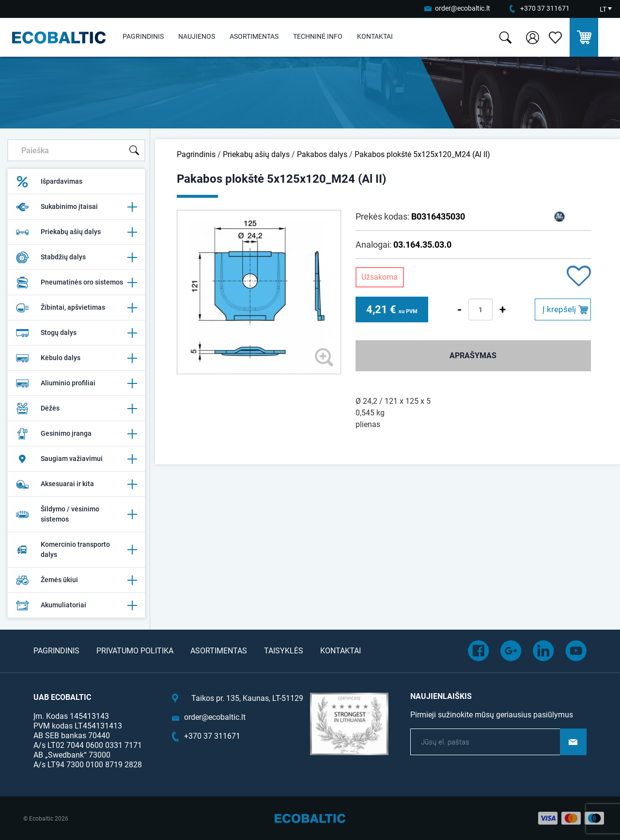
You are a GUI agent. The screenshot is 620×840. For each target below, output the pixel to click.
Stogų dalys (76, 333)
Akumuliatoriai (76, 605)
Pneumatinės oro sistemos (76, 283)
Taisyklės (284, 651)
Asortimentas (254, 36)
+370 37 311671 (545, 8)
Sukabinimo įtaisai (76, 207)
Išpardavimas (49, 182)
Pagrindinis (143, 36)
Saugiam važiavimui (76, 459)
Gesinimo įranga (76, 434)
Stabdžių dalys (76, 257)
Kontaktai (375, 36)
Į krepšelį (559, 309)
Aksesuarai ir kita (76, 484)
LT (603, 9)
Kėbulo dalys (76, 358)
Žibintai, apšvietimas (76, 308)
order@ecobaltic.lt (463, 8)
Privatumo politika (135, 651)
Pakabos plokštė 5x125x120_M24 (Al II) (422, 154)
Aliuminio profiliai (76, 383)
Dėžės (76, 409)
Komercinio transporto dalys (76, 549)
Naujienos (197, 36)
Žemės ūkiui (76, 580)
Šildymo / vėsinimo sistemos (76, 514)
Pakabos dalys (322, 154)
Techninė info (318, 36)
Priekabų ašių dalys (76, 232)
